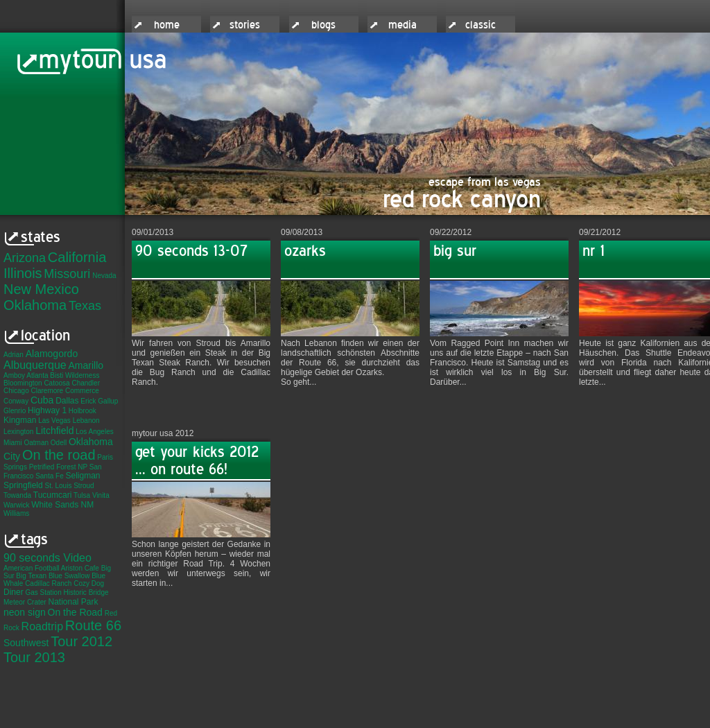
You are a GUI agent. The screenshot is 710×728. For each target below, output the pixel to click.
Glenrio (15, 411)
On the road (59, 455)
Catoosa (57, 383)
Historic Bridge (86, 592)
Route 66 (93, 625)
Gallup (108, 401)
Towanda (17, 495)
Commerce (82, 391)
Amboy (14, 375)
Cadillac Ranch (48, 583)
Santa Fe (50, 476)
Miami (13, 443)
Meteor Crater (25, 602)
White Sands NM (62, 505)
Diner (14, 592)
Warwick (16, 505)
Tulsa (82, 495)
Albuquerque (35, 365)
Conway (16, 401)
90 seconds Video (47, 558)
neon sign (25, 612)
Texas (85, 306)
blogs (323, 25)
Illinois (23, 273)
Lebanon (86, 421)
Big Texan (31, 576)
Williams (16, 513)
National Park (73, 602)
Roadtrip (42, 626)
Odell (59, 443)
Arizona (25, 258)
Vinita (101, 495)
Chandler (86, 383)
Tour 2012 (81, 641)
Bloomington (23, 383)
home (167, 25)
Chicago (16, 391)
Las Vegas (54, 421)
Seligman (83, 476)
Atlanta (37, 375)
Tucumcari (53, 495)
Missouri (67, 274)
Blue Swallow (69, 576)
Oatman (36, 443)
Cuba (42, 400)
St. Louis (58, 486)
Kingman (20, 420)
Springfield (23, 485)
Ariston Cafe (80, 568)
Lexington (18, 432)
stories (245, 25)
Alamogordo (52, 354)
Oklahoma (35, 305)
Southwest (26, 643)
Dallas (67, 401)
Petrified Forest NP (58, 467)
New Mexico (41, 289)
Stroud (84, 486)
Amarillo (86, 365)
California (77, 257)
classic (480, 25)
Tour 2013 (34, 657)
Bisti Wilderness (75, 375)
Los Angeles (95, 432)
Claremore (47, 391)
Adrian (14, 355)
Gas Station (43, 592)
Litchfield (54, 431)
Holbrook (83, 411)
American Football (32, 568)
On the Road (75, 612)
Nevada (104, 276)
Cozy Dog (89, 583)
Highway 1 (47, 410)
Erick (88, 401)
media (402, 25)
